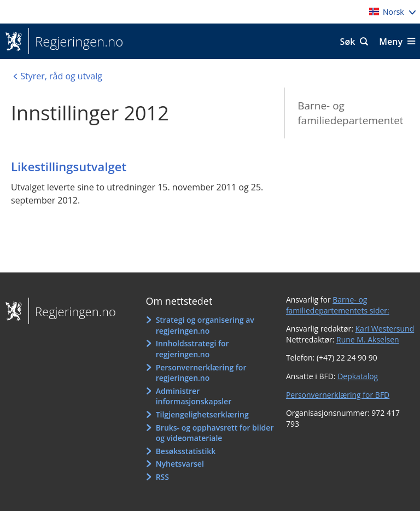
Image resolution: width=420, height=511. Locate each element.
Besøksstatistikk (186, 451)
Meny (391, 42)
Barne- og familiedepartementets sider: (338, 305)
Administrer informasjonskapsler (194, 396)
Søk (348, 42)
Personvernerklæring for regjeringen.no (201, 373)
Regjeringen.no (76, 42)
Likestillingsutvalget (69, 166)
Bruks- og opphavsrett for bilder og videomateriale (215, 433)
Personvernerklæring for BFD (338, 395)
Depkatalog (358, 376)
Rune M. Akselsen (368, 339)
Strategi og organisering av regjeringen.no (205, 325)
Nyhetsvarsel (180, 464)
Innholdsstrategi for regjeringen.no (192, 349)
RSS (162, 477)
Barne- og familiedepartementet (350, 113)
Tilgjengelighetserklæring (202, 414)
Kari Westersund (385, 329)
